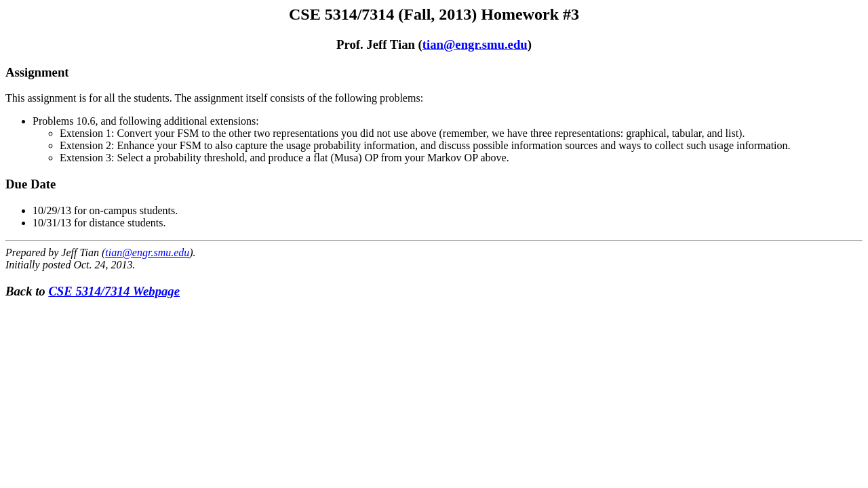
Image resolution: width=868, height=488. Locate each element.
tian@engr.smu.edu (475, 44)
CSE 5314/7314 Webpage (114, 291)
